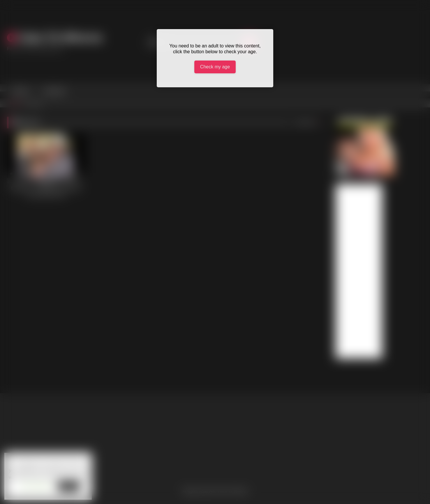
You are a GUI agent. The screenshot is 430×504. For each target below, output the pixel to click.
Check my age (215, 67)
